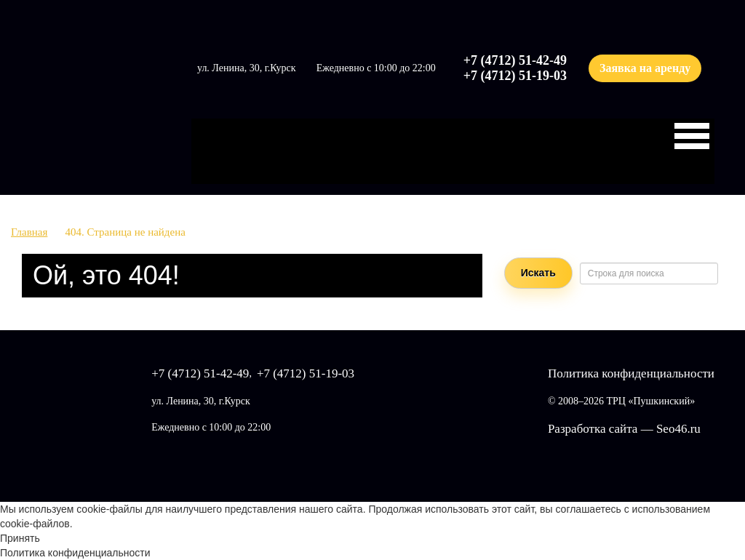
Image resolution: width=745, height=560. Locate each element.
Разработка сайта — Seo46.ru (624, 429)
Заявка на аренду (645, 68)
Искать (538, 273)
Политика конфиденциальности (631, 373)
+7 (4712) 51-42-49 (515, 60)
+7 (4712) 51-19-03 (515, 76)
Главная (29, 232)
